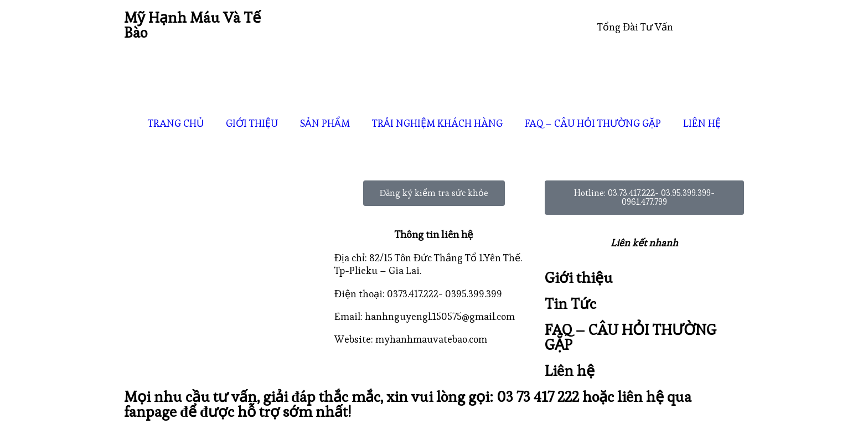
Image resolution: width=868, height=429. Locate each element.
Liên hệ (570, 371)
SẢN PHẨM (325, 123)
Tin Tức (570, 304)
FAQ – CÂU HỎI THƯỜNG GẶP (593, 123)
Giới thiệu (579, 278)
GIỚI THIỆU (252, 123)
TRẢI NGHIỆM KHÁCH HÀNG (437, 123)
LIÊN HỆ (702, 123)
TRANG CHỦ (176, 123)
